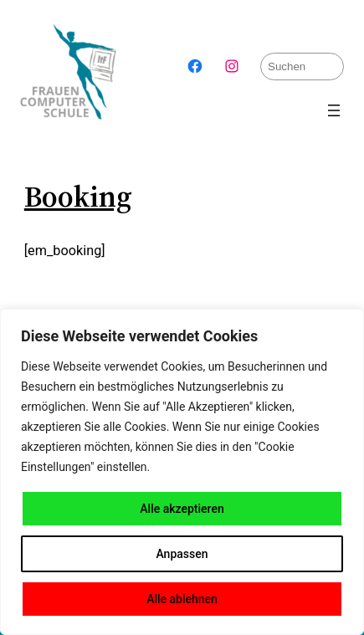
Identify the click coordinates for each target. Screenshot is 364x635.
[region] (182, 472)
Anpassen (182, 554)
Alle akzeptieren (182, 509)
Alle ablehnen (182, 599)
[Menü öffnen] (334, 110)
